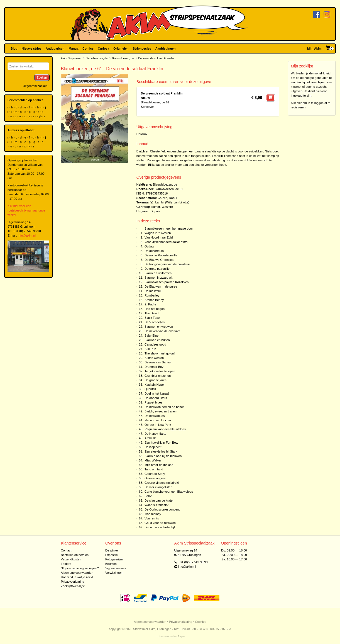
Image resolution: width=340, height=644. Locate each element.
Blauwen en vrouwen (159, 327)
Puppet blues (153, 402)
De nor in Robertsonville (161, 255)
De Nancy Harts (155, 434)
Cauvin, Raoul (167, 198)
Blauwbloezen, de (96, 58)
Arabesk (150, 438)
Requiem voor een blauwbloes (165, 429)
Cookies (201, 622)
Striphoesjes (142, 48)
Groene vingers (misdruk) (162, 483)
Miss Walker (153, 460)
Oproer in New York (158, 425)
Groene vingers (155, 478)
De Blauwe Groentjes (159, 260)
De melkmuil (153, 291)
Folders (66, 564)
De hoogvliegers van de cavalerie (167, 264)
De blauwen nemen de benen (165, 407)
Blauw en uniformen (158, 273)
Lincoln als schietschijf (160, 527)
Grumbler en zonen (158, 376)
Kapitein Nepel (155, 385)
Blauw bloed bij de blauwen (163, 456)
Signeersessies (116, 568)
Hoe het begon (155, 309)
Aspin (181, 636)
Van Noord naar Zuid (159, 237)
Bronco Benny (154, 300)
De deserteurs (154, 251)
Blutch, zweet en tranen (161, 411)
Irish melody (153, 514)
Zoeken (42, 77)
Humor (155, 207)
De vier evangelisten (158, 487)
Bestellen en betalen (75, 555)
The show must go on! (160, 353)
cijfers (41, 116)
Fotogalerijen (114, 559)
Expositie (112, 555)
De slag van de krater (159, 500)
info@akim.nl (27, 235)
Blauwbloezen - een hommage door (169, 229)
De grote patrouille (157, 269)
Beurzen (111, 564)
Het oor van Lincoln (158, 420)
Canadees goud (155, 344)
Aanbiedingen (166, 48)
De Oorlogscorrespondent (162, 509)
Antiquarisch (55, 48)
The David (151, 313)
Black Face (152, 318)
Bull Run (150, 349)
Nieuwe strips (32, 48)
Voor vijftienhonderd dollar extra (166, 242)
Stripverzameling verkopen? (80, 568)
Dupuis (155, 211)
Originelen (121, 48)
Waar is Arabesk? (156, 505)
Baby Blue (151, 336)
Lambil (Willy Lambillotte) (172, 202)
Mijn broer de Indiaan (159, 465)
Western (167, 207)
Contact (66, 550)
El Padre (150, 304)
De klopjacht (153, 447)
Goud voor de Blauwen (160, 523)
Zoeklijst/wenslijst (73, 586)
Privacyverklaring (73, 582)
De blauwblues (155, 416)
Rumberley (152, 295)
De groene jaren (156, 380)
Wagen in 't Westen (158, 233)
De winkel (112, 550)
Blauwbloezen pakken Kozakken (167, 282)
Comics (88, 48)
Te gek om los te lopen (160, 371)
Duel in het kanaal (157, 393)
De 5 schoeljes (155, 322)
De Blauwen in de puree (161, 286)
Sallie (148, 496)
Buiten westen (154, 358)
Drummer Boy (154, 367)
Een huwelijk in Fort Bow (161, 443)
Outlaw (149, 246)
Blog (14, 48)
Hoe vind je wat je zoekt (77, 577)
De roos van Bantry (158, 362)
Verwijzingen (114, 573)
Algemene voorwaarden (77, 573)
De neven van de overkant (162, 331)
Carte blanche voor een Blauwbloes (169, 492)
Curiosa (103, 48)
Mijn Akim (314, 48)
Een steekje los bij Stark (161, 451)
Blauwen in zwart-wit (158, 278)
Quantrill (150, 389)
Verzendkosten (71, 559)
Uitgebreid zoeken (35, 86)
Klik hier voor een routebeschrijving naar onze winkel (26, 210)
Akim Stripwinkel (71, 58)
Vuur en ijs (152, 518)
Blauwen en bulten (157, 340)
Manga (73, 48)
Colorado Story (155, 474)
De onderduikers (156, 398)
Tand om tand (154, 469)
